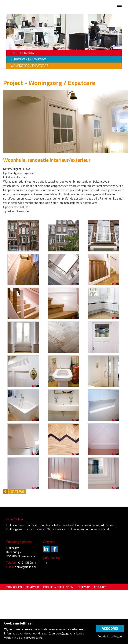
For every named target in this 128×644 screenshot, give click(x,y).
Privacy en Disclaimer (23, 587)
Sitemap (84, 587)
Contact (100, 587)
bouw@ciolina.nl (25, 567)
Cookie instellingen (58, 587)
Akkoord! (110, 629)
